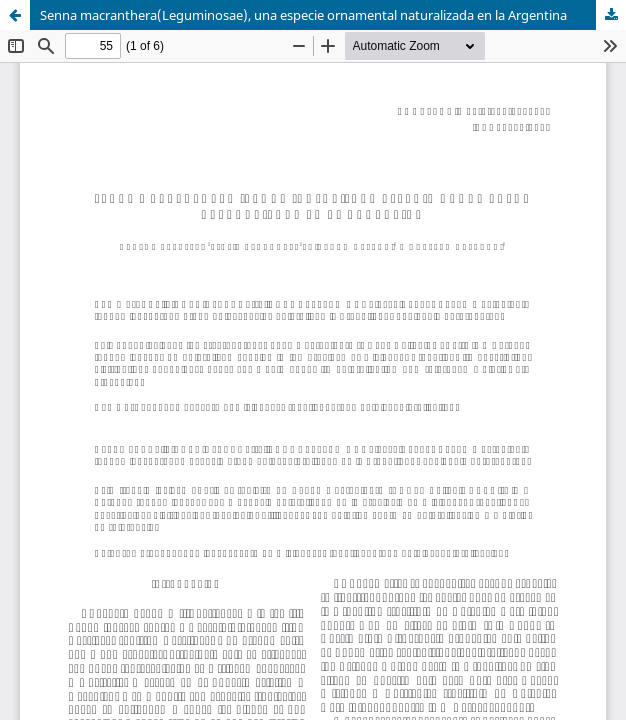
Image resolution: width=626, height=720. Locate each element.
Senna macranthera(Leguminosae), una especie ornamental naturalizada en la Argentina (303, 15)
